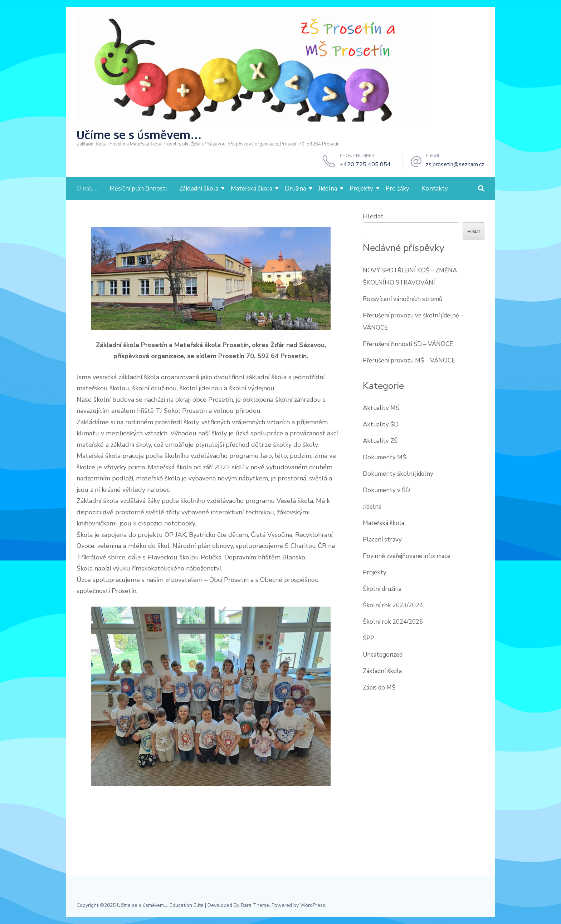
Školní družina (382, 589)
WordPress (313, 905)
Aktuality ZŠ (380, 441)
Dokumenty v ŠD (386, 490)
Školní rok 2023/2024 (393, 605)
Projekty (361, 189)
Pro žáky (397, 189)
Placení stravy (382, 540)
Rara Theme (255, 905)
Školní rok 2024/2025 (393, 622)
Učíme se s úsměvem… (139, 135)
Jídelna (328, 189)
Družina (295, 189)
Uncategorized (383, 655)
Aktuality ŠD (381, 424)
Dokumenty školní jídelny (398, 474)
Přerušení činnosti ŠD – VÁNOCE (408, 344)
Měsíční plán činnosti (138, 189)
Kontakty (435, 189)
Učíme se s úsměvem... (142, 905)
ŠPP (369, 638)
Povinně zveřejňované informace (407, 556)
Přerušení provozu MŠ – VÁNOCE (409, 360)
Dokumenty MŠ (384, 457)
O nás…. (87, 189)
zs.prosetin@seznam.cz (455, 164)
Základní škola (199, 189)
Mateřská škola (252, 189)
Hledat (373, 216)
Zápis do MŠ (379, 688)
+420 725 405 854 (365, 164)
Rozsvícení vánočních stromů (403, 299)
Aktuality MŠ (381, 408)
